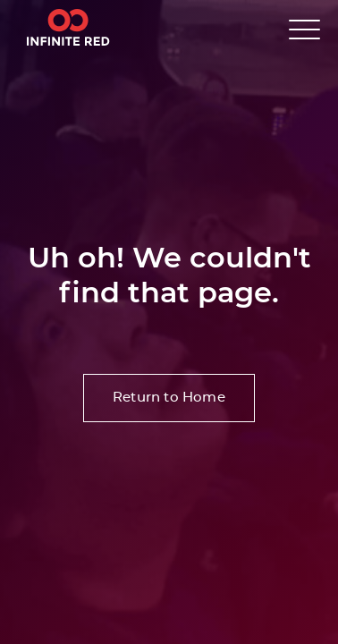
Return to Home (169, 398)
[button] (304, 29)
